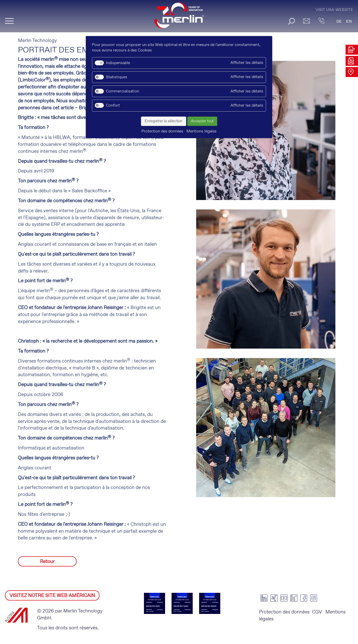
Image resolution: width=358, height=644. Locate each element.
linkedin (264, 598)
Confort (113, 105)
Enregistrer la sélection (164, 121)
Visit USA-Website (334, 10)
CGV (317, 612)
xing (274, 598)
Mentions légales (201, 131)
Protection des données (284, 612)
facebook (304, 598)
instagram (314, 598)
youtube (284, 598)
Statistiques (117, 77)
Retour (47, 562)
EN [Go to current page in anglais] (349, 21)
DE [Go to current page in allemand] (339, 21)
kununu (294, 598)
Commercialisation (123, 91)
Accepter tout (202, 121)
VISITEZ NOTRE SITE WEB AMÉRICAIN (52, 596)
